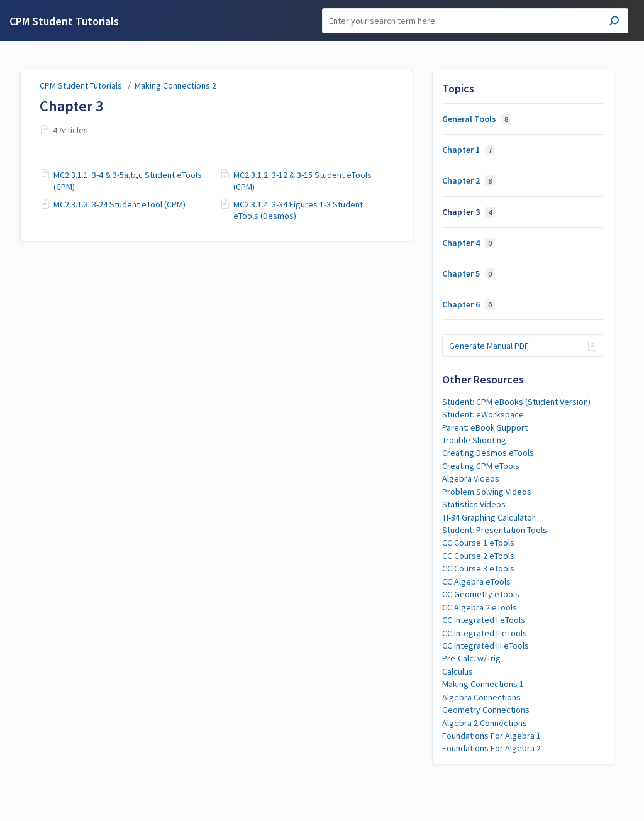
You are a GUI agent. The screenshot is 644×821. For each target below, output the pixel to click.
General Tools (477, 119)
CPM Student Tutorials (81, 85)
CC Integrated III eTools (486, 646)
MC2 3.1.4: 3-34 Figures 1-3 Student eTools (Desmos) (298, 210)
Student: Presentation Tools (495, 530)
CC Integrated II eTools (485, 633)
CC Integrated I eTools (484, 620)
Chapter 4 (469, 243)
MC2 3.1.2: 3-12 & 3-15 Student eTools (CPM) (303, 180)
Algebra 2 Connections (485, 723)
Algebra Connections (481, 697)
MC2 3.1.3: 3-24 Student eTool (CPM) (119, 204)
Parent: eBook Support (485, 427)
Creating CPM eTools (481, 466)
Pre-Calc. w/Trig (471, 658)
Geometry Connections (486, 710)
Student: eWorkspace (483, 414)
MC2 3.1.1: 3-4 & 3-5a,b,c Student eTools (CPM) (128, 180)
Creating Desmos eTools (488, 453)
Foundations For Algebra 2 (491, 748)
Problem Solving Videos (487, 492)
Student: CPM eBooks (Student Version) (516, 402)
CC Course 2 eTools (478, 556)
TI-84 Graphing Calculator (489, 517)
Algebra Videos (471, 478)
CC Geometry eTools (481, 594)
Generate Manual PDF (489, 346)
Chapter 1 (469, 150)
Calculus (458, 671)
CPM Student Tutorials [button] (64, 21)
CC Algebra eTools (476, 581)
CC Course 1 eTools (478, 543)
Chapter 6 (469, 304)
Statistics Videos (474, 504)
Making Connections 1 (483, 684)
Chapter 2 (469, 180)
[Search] (475, 21)
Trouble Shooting (474, 440)
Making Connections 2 (175, 85)
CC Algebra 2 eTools (480, 607)
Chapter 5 (469, 273)
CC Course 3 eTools (478, 568)
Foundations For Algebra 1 (491, 736)
